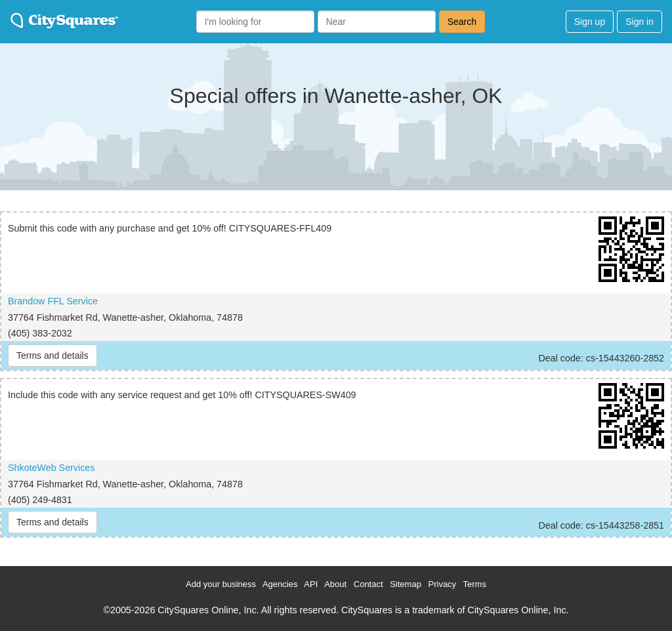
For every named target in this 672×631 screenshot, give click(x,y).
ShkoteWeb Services (51, 468)
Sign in (640, 22)
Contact (368, 584)
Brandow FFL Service (53, 301)
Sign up (590, 22)
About (335, 584)
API (311, 584)
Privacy (443, 584)
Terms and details (52, 356)
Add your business (221, 584)
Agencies (280, 584)
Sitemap (406, 584)
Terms (475, 584)
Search (462, 22)
